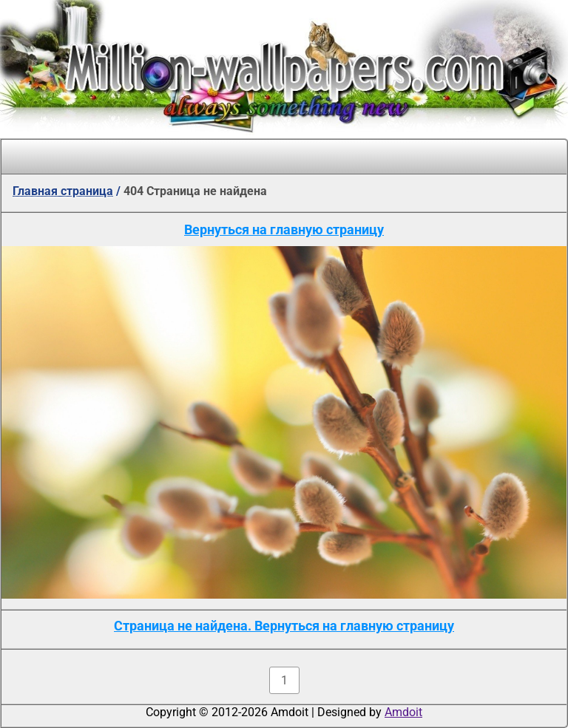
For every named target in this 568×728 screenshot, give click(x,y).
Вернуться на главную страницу (284, 229)
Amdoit (403, 712)
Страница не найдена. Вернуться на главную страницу (284, 626)
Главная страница (63, 191)
